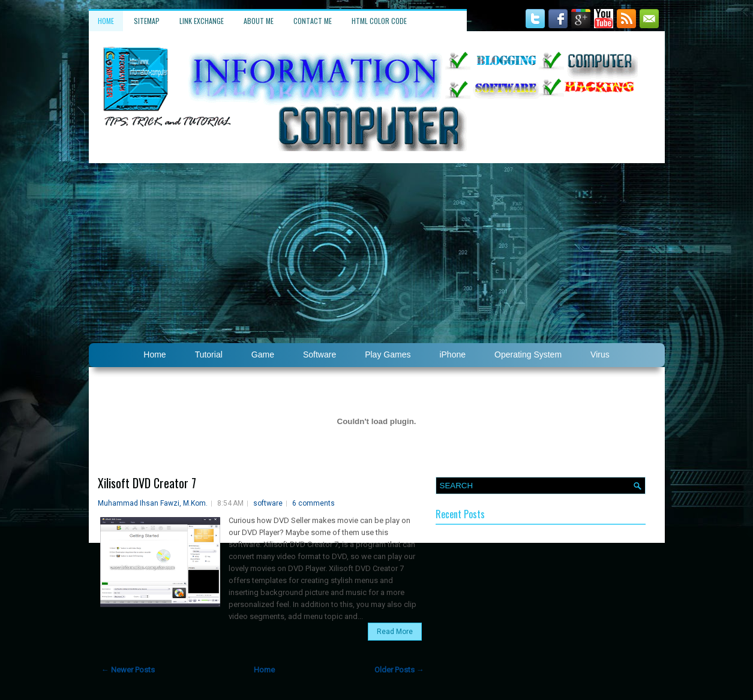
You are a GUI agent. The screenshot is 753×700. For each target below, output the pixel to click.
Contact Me (313, 21)
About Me (259, 21)
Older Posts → (399, 670)
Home (106, 21)
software (268, 503)
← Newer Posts (128, 670)
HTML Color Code (379, 21)
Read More (395, 632)
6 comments (313, 503)
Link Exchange (202, 21)
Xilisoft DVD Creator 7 (147, 483)
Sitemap (147, 21)
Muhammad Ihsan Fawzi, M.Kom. (153, 503)
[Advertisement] (377, 253)
